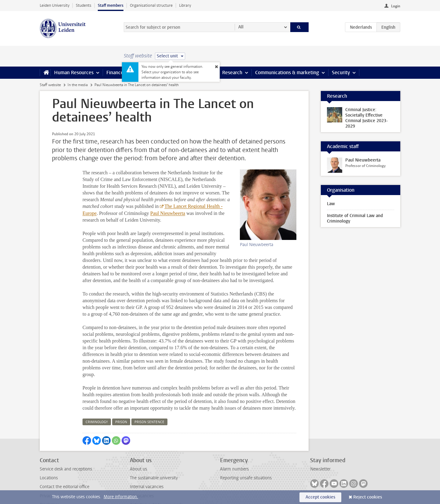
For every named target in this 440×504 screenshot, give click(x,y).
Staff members (111, 5)
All (241, 27)
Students (84, 5)
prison (121, 402)
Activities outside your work (156, 485)
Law (331, 204)
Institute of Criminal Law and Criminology (355, 218)
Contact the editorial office (64, 467)
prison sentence (149, 402)
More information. (121, 497)
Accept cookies (320, 497)
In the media (78, 85)
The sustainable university (154, 458)
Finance (115, 73)
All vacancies (142, 476)
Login (396, 6)
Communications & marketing (287, 73)
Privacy (46, 476)
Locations (49, 458)
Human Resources (74, 73)
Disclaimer (49, 485)
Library (185, 5)
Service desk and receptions (66, 449)
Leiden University (55, 5)
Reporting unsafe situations (246, 458)
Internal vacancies (147, 467)
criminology (97, 402)
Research (232, 73)
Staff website (50, 85)
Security (341, 73)
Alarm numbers (234, 449)
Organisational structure (151, 5)
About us (138, 449)
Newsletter (320, 449)
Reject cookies (368, 497)
